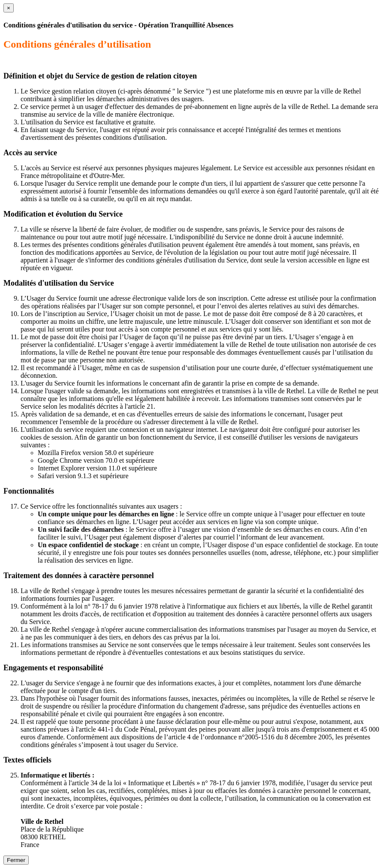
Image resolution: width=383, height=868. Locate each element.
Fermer (16, 860)
